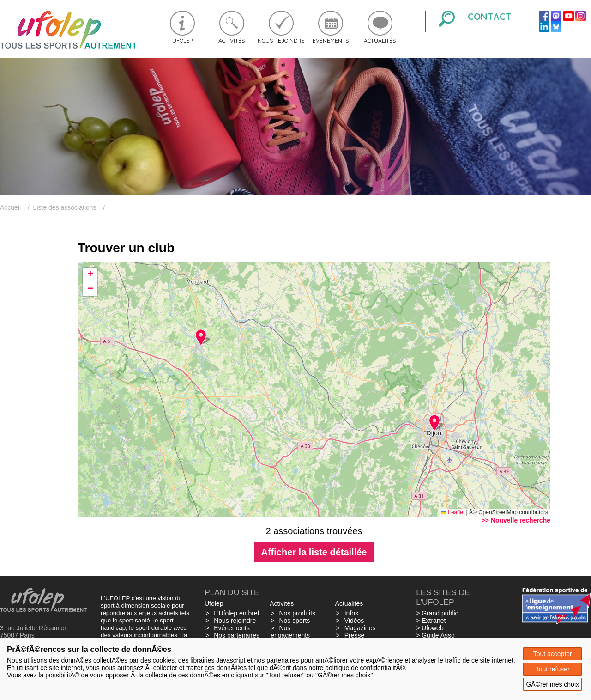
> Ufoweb (430, 628)
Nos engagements (290, 632)
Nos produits (297, 613)
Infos (351, 613)
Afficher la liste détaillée (314, 552)
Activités (232, 40)
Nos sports (294, 621)
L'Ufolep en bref (236, 613)
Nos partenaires (237, 635)
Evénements (331, 40)
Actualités (380, 40)
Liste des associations (65, 207)
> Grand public (437, 613)
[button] (434, 423)
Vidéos (354, 621)
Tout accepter (553, 654)
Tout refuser (553, 669)
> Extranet (431, 621)
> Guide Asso (435, 635)
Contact (490, 16)
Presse (355, 635)
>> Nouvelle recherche (516, 520)
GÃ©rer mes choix (552, 684)
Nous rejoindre (281, 40)
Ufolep (182, 40)
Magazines (360, 628)
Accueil (10, 207)
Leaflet (453, 512)
